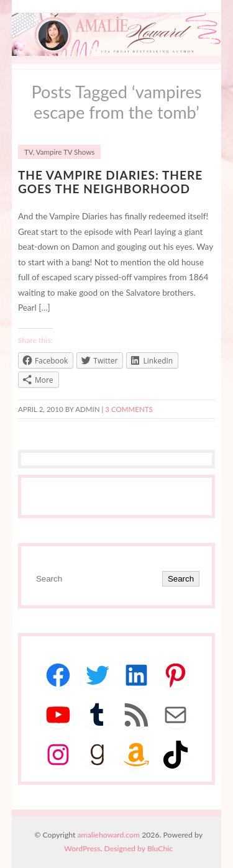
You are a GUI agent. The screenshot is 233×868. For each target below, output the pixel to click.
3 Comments (129, 409)
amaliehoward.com (109, 835)
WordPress (82, 848)
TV (29, 152)
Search (181, 579)
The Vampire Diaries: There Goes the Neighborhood (110, 182)
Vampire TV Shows (65, 152)
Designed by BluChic (139, 848)
